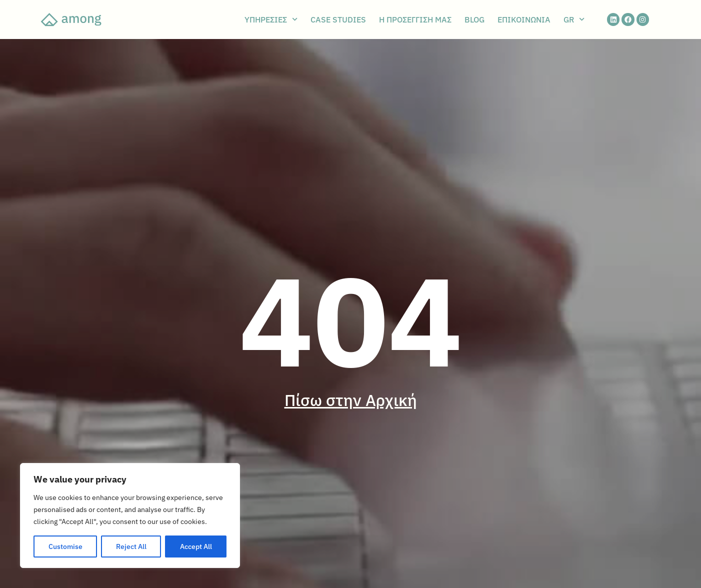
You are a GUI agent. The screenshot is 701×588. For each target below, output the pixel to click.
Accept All (196, 546)
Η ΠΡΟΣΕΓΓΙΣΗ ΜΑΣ (415, 19)
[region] (130, 515)
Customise (65, 546)
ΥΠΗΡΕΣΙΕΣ (271, 19)
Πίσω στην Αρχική (351, 400)
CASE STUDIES (338, 19)
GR (574, 19)
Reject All (131, 546)
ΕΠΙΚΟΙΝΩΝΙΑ (524, 19)
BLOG (474, 19)
